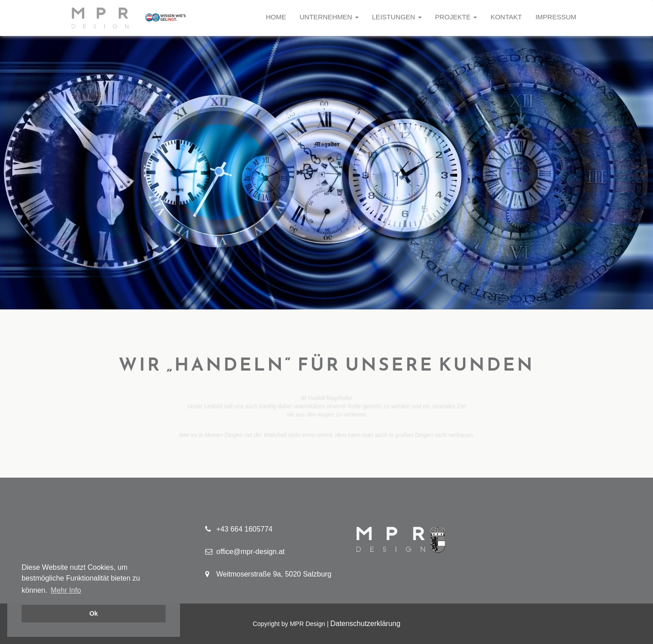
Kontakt (506, 17)
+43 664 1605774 (239, 529)
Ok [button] (93, 613)
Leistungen (397, 17)
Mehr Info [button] (66, 590)
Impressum (556, 17)
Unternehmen (329, 17)
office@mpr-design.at (245, 552)
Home (276, 17)
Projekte (456, 17)
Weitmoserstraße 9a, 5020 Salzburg (268, 574)
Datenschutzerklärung (365, 624)
